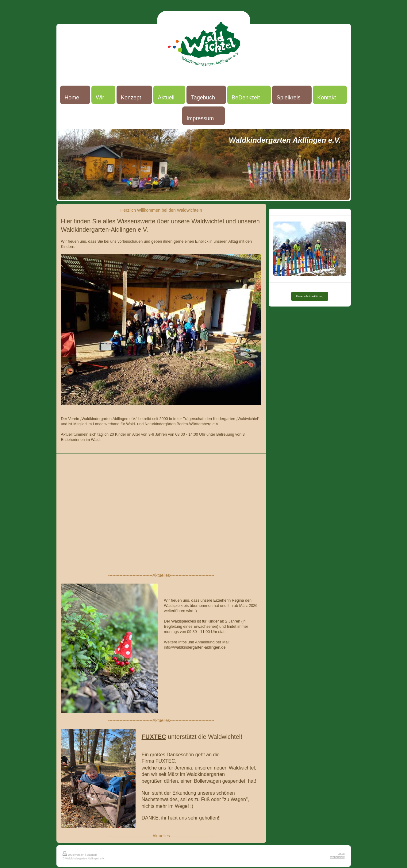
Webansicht (337, 857)
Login (341, 853)
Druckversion (73, 855)
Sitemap (92, 855)
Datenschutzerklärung (309, 296)
